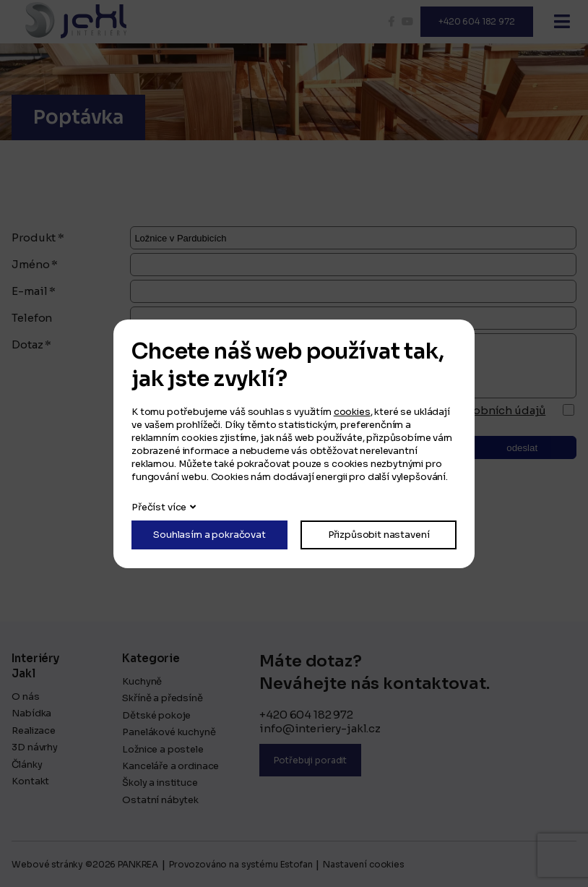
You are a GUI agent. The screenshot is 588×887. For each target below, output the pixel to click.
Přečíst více (159, 507)
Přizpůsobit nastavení (379, 535)
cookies (352, 412)
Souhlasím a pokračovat (209, 535)
